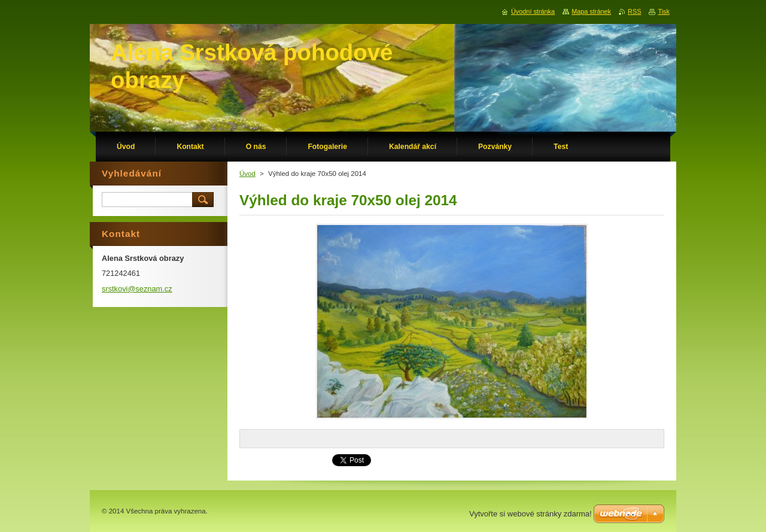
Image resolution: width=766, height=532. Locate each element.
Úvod (247, 174)
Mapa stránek (591, 11)
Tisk (664, 11)
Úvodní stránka (533, 11)
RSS (634, 11)
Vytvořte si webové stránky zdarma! (531, 514)
